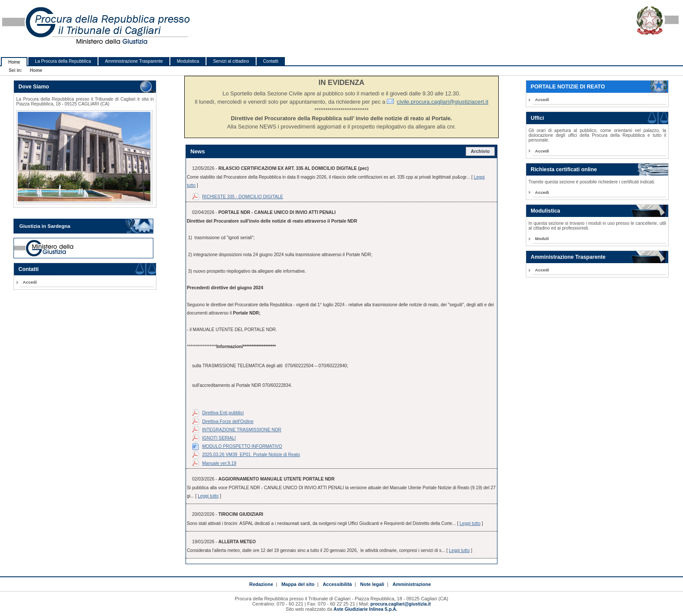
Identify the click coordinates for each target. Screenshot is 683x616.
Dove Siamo (34, 87)
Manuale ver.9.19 (219, 463)
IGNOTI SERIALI (219, 438)
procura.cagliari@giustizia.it (401, 604)
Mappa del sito (298, 584)
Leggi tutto (208, 496)
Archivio (480, 151)
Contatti (271, 61)
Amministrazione (412, 584)
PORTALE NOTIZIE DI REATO (568, 87)
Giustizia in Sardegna (45, 226)
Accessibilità (337, 584)
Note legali (372, 584)
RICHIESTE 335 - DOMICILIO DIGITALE (243, 197)
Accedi (30, 282)
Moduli (542, 239)
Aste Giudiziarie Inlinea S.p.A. (365, 609)
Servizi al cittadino (231, 61)
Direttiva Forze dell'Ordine (228, 421)
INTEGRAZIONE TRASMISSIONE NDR (242, 430)
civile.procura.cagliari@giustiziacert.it (443, 102)
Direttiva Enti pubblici (223, 413)
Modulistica (188, 61)
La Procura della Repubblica (63, 61)
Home (14, 62)
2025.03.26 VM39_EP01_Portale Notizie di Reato (251, 455)
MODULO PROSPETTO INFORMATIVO (242, 446)
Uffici (537, 118)
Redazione (261, 584)
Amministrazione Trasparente (134, 61)
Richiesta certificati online (564, 169)
